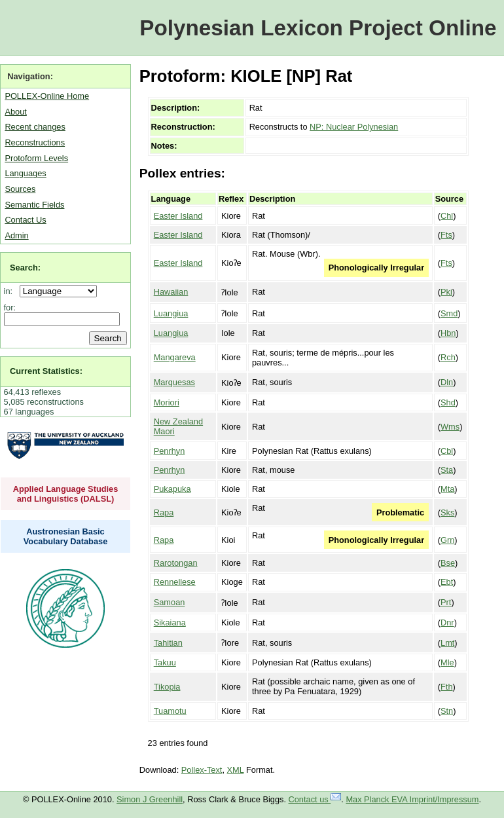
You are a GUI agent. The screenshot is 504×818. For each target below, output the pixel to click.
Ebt (447, 582)
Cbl (447, 451)
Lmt (447, 643)
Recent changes (35, 127)
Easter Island (178, 216)
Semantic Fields (34, 205)
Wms (450, 427)
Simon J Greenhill (150, 799)
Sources (20, 189)
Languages (25, 173)
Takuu (165, 662)
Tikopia (167, 687)
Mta (447, 489)
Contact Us (25, 220)
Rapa (164, 512)
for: (10, 307)
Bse (448, 563)
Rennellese (175, 582)
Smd (449, 313)
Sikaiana (170, 623)
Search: (25, 268)
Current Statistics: (46, 371)
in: (11, 291)
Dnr (447, 623)
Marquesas (174, 382)
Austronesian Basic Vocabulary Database (66, 536)
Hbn (448, 333)
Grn (447, 540)
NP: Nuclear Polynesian (354, 127)
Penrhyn (170, 451)
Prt (446, 602)
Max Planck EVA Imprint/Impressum (412, 799)
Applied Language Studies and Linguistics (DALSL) (66, 494)
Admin (16, 235)
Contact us (315, 799)
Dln (447, 382)
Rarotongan (176, 563)
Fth (447, 687)
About (15, 112)
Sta (447, 470)
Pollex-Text (202, 770)
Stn (447, 711)
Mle (447, 662)
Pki (446, 292)
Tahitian (168, 643)
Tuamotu (170, 711)
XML (236, 770)
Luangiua (171, 313)
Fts (446, 235)
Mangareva (175, 357)
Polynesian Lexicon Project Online (318, 28)
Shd (448, 402)
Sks (447, 512)
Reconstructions (35, 142)
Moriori (167, 402)
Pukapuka (172, 489)
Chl (447, 216)
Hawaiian (171, 292)
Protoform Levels (36, 158)
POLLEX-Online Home (47, 96)
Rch (448, 357)
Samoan (170, 602)
